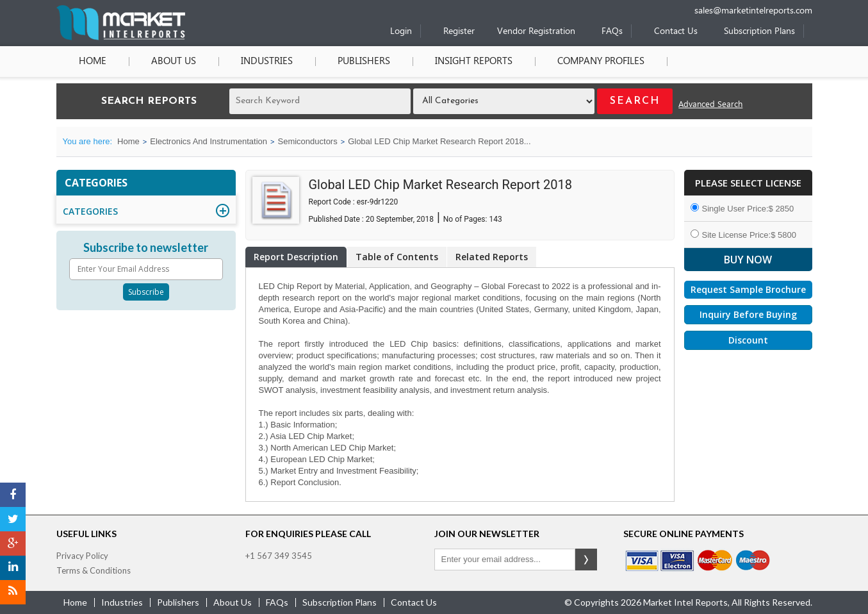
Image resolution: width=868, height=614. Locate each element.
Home (93, 62)
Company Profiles (601, 62)
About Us (174, 62)
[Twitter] (13, 519)
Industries (267, 62)
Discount (748, 340)
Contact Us (676, 32)
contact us (414, 602)
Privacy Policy (82, 556)
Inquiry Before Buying (748, 314)
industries (122, 602)
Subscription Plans (759, 32)
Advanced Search (710, 105)
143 (495, 219)
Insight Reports (474, 62)
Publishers (364, 62)
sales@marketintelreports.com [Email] (753, 11)
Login (401, 32)
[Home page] (121, 37)
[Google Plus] (13, 543)
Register (459, 32)
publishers (178, 602)
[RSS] (13, 592)
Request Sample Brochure (748, 289)
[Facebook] (13, 495)
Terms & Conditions (94, 570)
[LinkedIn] (13, 568)
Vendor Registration (536, 32)
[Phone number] (655, 4)
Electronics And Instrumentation (209, 141)
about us (233, 602)
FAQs (612, 32)
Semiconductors (307, 141)
